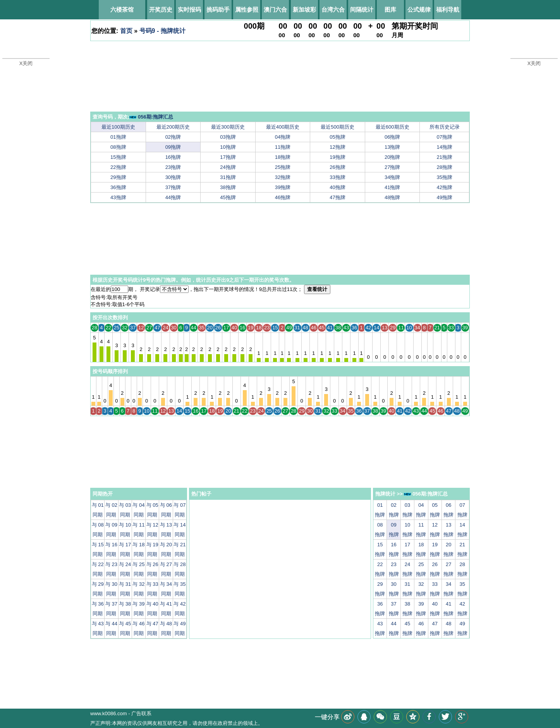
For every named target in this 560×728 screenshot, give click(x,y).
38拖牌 (228, 187)
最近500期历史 (338, 127)
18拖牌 (283, 157)
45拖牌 (228, 197)
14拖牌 (445, 147)
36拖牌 (118, 187)
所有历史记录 (445, 127)
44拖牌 (173, 197)
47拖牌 (337, 197)
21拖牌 (445, 157)
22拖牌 (118, 167)
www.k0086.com (109, 713)
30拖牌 (173, 177)
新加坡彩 (304, 9)
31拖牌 (228, 177)
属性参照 (247, 9)
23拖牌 (173, 167)
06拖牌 (392, 137)
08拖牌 (118, 147)
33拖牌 (337, 177)
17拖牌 (228, 157)
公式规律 (419, 9)
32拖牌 (283, 177)
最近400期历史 (283, 127)
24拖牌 (228, 167)
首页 (126, 31)
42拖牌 (445, 187)
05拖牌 (337, 137)
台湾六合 (333, 9)
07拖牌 (445, 137)
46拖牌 (283, 197)
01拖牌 (118, 137)
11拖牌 (283, 147)
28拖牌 (445, 167)
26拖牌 (337, 167)
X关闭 (26, 63)
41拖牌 (392, 187)
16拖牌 (173, 157)
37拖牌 (173, 187)
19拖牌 (337, 157)
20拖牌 (392, 157)
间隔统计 (362, 9)
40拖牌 (337, 187)
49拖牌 (445, 197)
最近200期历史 (173, 127)
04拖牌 (283, 137)
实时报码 (189, 9)
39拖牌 (283, 187)
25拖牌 (283, 167)
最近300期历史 (228, 127)
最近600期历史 (393, 127)
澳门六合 (275, 9)
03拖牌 (228, 137)
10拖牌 (228, 147)
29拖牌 (118, 177)
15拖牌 (118, 157)
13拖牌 (392, 147)
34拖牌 (392, 177)
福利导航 (448, 9)
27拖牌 (392, 167)
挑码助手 (218, 9)
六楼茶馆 (122, 9)
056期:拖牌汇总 (151, 117)
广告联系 (141, 713)
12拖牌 (337, 147)
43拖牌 (118, 197)
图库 (390, 9)
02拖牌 (173, 137)
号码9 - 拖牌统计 (162, 31)
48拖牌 (392, 197)
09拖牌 (173, 147)
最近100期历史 (118, 127)
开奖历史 (161, 9)
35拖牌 (445, 177)
